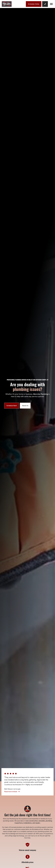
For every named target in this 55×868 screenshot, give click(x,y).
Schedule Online (34, 4)
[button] (51, 4)
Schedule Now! (12, 406)
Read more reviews (12, 792)
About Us (25, 406)
